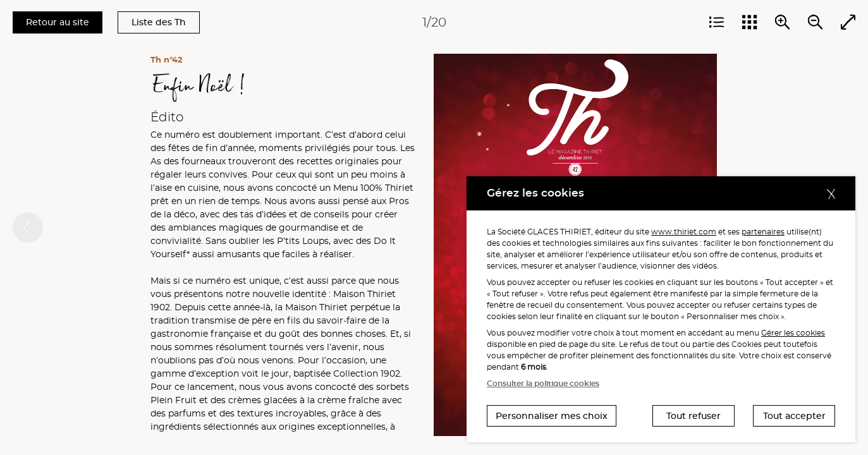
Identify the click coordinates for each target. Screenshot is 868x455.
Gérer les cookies (793, 333)
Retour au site (58, 22)
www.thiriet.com (684, 232)
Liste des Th (159, 22)
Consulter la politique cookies (543, 383)
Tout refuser (694, 416)
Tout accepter (794, 416)
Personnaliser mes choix (552, 416)
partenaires (763, 232)
